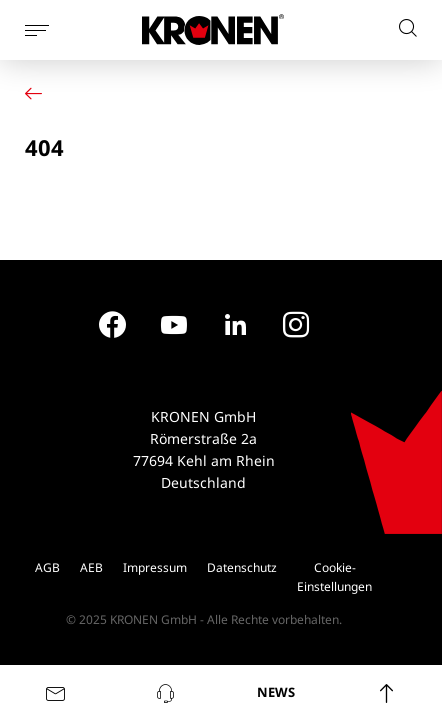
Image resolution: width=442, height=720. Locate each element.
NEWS (276, 692)
